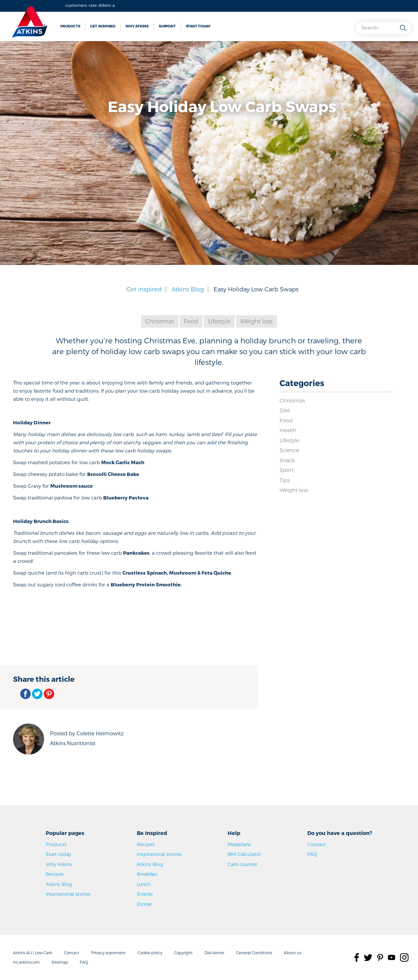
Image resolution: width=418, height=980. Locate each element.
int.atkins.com (26, 962)
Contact (316, 844)
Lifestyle (219, 321)
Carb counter (242, 864)
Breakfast (147, 874)
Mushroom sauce (72, 486)
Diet (285, 410)
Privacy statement (108, 953)
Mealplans (239, 844)
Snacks (145, 894)
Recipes (55, 874)
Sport (287, 470)
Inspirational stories (68, 894)
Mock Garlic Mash (123, 462)
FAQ (312, 854)
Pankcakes (136, 553)
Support (167, 26)
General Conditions (254, 953)
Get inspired (103, 26)
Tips (285, 480)
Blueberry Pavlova (126, 498)
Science (289, 450)
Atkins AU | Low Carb (33, 953)
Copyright (183, 953)
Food (191, 321)
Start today (198, 26)
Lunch (144, 884)
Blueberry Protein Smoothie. (147, 584)
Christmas (159, 321)
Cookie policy (150, 953)
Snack (287, 460)
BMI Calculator (244, 854)
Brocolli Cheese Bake (113, 474)
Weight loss (257, 321)
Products (70, 26)
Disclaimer (214, 953)
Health (288, 430)
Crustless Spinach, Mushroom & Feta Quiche (177, 573)
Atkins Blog (188, 289)
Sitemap (60, 962)
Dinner (144, 904)
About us (292, 953)
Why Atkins (137, 26)
